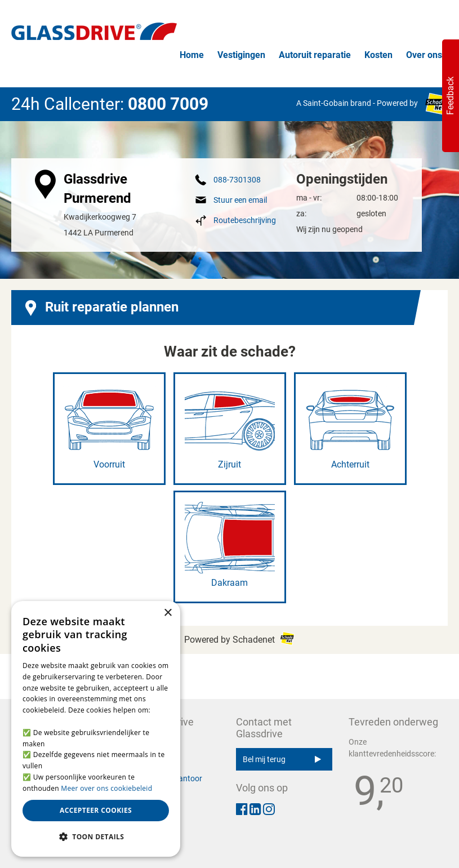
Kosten (378, 55)
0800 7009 (168, 104)
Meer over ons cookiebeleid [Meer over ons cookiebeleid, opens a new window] (106, 788)
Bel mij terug (282, 759)
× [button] (168, 613)
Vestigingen (241, 55)
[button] (96, 837)
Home (192, 55)
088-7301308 (237, 180)
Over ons (424, 55)
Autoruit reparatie (315, 55)
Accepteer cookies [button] (96, 810)
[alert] (96, 729)
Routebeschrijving (245, 220)
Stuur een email (240, 200)
